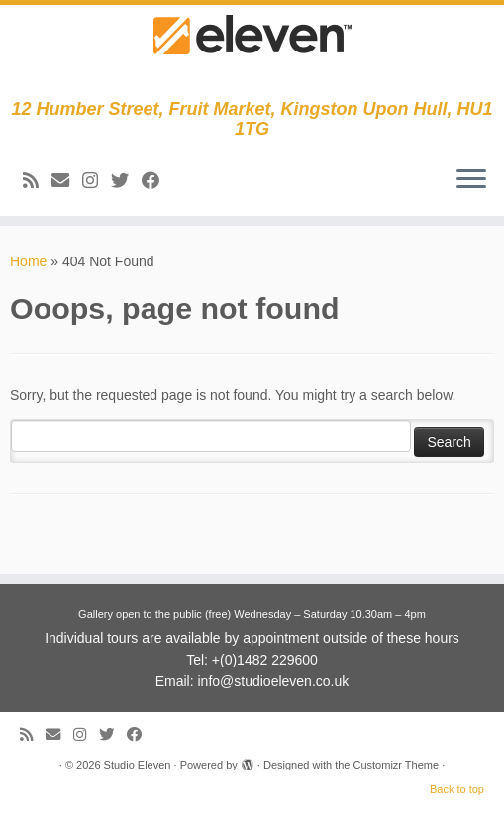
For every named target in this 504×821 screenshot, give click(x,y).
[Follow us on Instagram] (97, 181)
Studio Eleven (138, 765)
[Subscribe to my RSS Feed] (37, 181)
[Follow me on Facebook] (157, 181)
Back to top (457, 789)
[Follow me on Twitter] (126, 181)
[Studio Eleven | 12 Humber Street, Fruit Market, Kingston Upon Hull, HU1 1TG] (252, 52)
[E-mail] (67, 181)
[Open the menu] (471, 180)
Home (28, 261)
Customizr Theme (396, 765)
